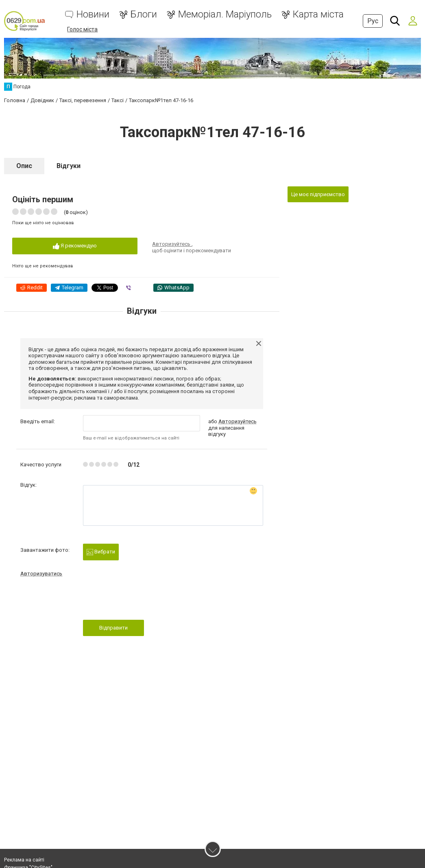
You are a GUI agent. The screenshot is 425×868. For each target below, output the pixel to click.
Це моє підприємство (318, 194)
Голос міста (82, 29)
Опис (24, 166)
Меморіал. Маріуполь (225, 14)
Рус (373, 21)
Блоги (144, 14)
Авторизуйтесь (172, 244)
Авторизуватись (41, 574)
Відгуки (69, 166)
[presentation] (145, 601)
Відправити (113, 628)
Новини (93, 14)
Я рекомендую (75, 246)
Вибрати (101, 552)
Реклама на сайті (24, 860)
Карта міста (318, 14)
